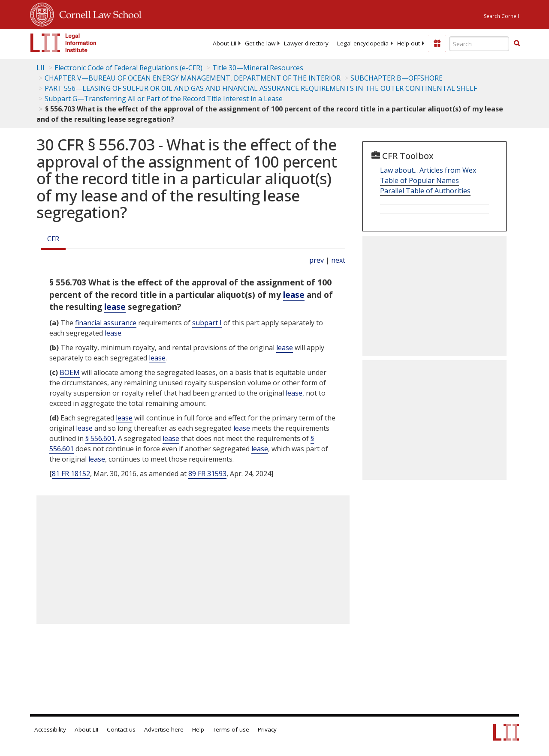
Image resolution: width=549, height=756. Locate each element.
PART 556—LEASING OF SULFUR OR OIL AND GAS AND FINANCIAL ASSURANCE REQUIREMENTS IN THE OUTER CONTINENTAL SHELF (261, 88)
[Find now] (517, 44)
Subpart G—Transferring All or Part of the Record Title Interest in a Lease (164, 99)
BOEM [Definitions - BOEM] (70, 372)
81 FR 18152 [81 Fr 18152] (71, 474)
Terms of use (231, 729)
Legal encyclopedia (363, 43)
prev (317, 260)
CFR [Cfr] (53, 239)
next (338, 260)
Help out (409, 43)
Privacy (267, 729)
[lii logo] (63, 43)
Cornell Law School (98, 13)
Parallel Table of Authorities (425, 191)
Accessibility (50, 729)
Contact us (121, 729)
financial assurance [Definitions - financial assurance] (106, 323)
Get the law (260, 43)
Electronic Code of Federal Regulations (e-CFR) (128, 68)
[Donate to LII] (437, 43)
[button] (517, 43)
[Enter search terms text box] (479, 44)
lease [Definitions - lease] (294, 295)
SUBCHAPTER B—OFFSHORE (397, 78)
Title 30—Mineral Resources (258, 68)
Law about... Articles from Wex (428, 170)
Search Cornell (501, 16)
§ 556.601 (100, 438)
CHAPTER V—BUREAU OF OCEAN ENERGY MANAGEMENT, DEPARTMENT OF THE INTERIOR (193, 78)
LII (41, 68)
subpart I (207, 323)
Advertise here (164, 729)
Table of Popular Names (419, 180)
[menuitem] (225, 43)
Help (198, 729)
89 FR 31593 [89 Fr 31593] (207, 474)
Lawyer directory (306, 43)
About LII (225, 43)
